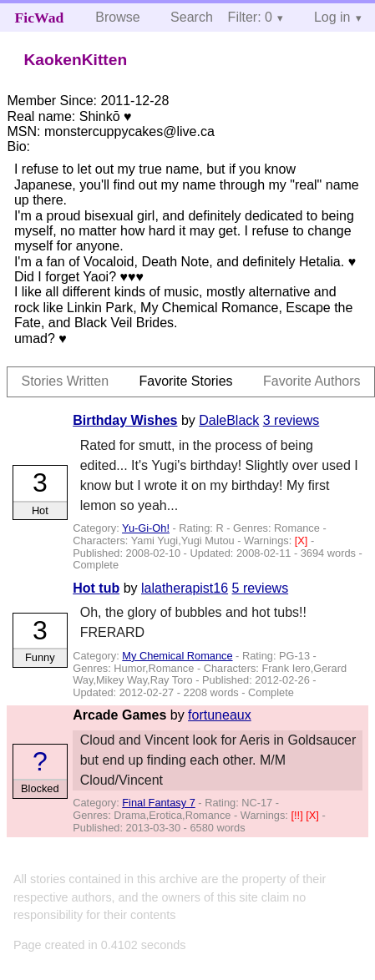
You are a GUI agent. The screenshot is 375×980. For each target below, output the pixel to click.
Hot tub (96, 588)
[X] (303, 541)
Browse (117, 17)
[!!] (298, 815)
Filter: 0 (250, 17)
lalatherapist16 (185, 588)
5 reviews (261, 588)
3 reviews (291, 420)
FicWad (40, 18)
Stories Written (65, 381)
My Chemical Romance (177, 656)
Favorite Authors (312, 381)
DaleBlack (229, 420)
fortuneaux (220, 715)
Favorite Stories (186, 381)
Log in (332, 17)
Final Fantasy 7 (159, 803)
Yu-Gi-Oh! (146, 528)
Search (192, 17)
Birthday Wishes (125, 420)
